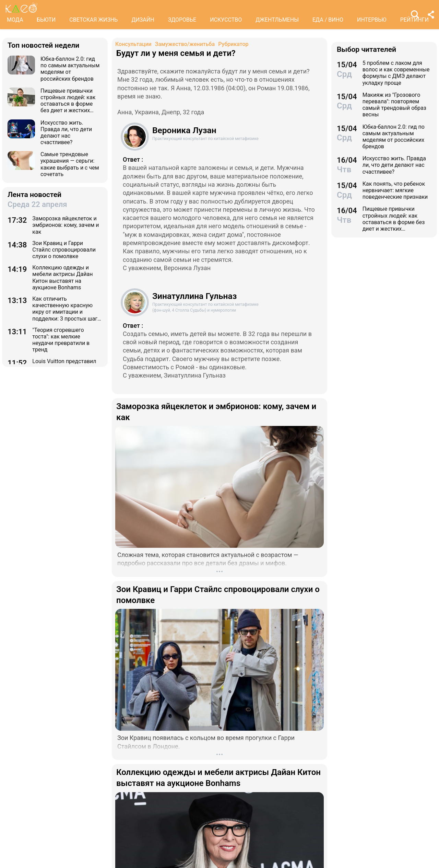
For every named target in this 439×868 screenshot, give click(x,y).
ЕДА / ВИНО (328, 20)
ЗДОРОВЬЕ (182, 20)
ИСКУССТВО (226, 20)
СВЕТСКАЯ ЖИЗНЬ (93, 20)
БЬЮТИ (46, 20)
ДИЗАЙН (143, 20)
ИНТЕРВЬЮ (372, 20)
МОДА (15, 20)
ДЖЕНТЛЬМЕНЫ (277, 20)
